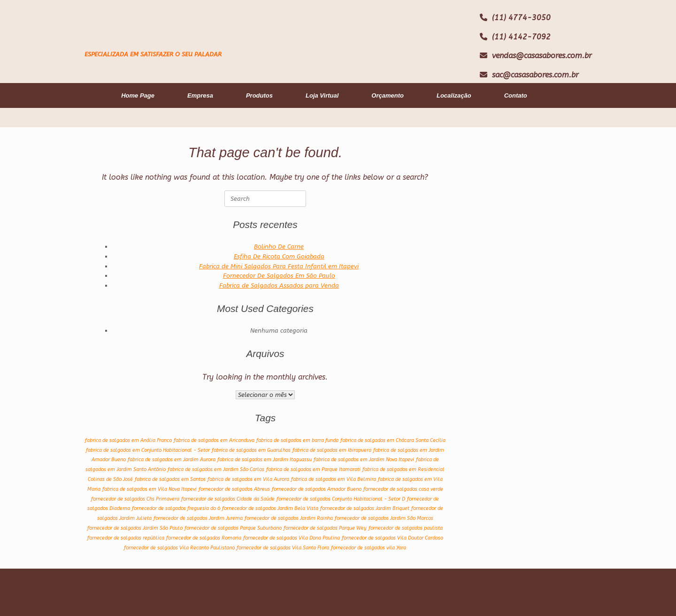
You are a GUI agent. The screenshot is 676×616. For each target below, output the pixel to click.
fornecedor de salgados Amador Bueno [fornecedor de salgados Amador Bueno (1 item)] (317, 489)
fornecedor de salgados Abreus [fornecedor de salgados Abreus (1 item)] (234, 489)
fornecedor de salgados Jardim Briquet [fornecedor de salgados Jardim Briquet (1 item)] (365, 508)
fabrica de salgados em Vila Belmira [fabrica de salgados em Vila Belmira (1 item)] (334, 479)
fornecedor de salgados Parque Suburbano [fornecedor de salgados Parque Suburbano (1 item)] (233, 528)
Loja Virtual (322, 95)
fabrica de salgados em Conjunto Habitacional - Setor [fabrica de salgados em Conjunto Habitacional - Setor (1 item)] (148, 450)
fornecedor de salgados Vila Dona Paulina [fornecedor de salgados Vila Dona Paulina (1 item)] (292, 538)
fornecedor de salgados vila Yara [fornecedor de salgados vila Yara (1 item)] (369, 548)
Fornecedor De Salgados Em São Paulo (279, 276)
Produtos (259, 95)
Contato (516, 95)
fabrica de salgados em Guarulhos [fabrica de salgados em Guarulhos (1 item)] (251, 450)
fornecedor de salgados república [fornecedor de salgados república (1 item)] (126, 538)
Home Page (138, 95)
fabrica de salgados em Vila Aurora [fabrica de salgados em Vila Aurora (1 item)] (248, 479)
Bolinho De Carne (279, 247)
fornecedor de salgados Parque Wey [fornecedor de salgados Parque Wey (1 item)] (325, 528)
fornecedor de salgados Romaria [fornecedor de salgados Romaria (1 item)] (204, 538)
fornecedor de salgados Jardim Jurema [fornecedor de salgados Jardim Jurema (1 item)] (198, 518)
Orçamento (388, 95)
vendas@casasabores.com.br (542, 56)
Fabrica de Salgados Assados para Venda (279, 285)
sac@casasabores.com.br (535, 75)
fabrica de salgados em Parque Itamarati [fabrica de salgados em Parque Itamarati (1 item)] (313, 469)
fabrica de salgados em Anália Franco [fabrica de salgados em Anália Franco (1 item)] (128, 440)
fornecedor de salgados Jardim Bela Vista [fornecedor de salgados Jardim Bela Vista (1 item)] (270, 508)
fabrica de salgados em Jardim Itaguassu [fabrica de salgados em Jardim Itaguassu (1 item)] (265, 460)
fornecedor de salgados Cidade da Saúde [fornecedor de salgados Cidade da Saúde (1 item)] (228, 499)
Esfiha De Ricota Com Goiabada (279, 256)
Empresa (200, 95)
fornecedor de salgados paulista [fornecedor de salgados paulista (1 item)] (406, 528)
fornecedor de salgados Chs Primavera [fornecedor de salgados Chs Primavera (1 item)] (135, 499)
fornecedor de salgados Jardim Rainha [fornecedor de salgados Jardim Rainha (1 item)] (289, 518)
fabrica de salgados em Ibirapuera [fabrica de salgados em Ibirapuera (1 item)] (332, 450)
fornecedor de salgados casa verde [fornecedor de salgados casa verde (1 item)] (403, 489)
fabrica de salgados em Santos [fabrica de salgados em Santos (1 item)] (170, 479)
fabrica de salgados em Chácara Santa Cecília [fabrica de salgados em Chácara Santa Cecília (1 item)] (393, 440)
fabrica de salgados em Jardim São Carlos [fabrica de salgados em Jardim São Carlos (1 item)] (216, 469)
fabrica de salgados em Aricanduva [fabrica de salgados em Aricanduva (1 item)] (214, 440)
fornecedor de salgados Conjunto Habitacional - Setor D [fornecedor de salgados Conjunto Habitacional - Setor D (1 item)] (341, 499)
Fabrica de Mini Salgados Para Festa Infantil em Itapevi (279, 266)
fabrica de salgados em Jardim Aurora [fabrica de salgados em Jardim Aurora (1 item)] (172, 460)
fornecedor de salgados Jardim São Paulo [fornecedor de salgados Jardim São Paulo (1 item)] (135, 528)
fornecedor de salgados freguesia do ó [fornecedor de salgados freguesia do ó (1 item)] (176, 508)
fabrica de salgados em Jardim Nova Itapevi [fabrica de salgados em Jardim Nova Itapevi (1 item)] (364, 460)
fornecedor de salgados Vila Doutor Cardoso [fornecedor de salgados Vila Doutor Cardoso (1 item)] (392, 538)
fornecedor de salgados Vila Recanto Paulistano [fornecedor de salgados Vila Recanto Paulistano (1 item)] (179, 548)
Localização (454, 95)
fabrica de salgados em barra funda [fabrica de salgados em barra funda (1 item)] (297, 440)
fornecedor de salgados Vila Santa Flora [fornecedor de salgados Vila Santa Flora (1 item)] (283, 548)
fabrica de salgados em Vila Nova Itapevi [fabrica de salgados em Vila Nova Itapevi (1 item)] (150, 489)
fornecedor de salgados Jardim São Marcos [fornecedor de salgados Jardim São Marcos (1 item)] (384, 518)
